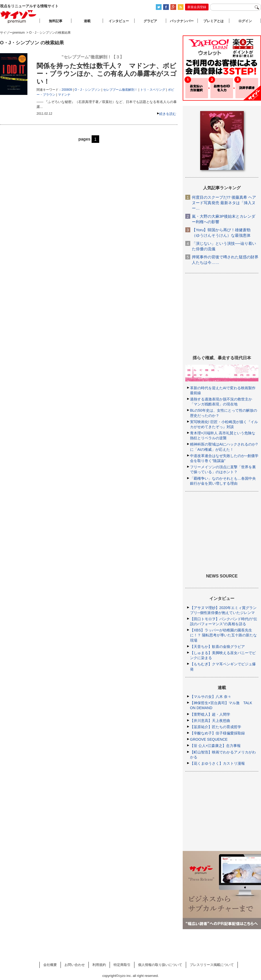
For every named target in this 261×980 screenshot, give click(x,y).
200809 (67, 90)
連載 (87, 21)
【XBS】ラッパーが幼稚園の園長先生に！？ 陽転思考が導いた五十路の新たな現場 (223, 635)
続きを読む (168, 114)
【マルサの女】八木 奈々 (211, 697)
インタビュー (119, 21)
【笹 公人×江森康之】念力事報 (215, 746)
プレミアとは (213, 21)
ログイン (245, 21)
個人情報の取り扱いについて (160, 965)
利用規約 (99, 965)
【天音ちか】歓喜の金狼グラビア (217, 647)
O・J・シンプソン (88, 90)
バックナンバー (182, 21)
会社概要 (50, 965)
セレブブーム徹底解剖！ (120, 90)
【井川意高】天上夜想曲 (210, 721)
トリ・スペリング (153, 90)
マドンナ (64, 95)
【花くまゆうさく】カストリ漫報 (217, 763)
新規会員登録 (197, 7)
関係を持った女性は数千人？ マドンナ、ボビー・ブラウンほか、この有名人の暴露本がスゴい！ (107, 74)
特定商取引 (122, 965)
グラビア (150, 21)
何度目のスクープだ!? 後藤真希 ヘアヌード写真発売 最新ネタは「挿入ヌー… (224, 203)
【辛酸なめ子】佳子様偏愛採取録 (217, 733)
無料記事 (56, 21)
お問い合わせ (75, 965)
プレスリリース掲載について (212, 965)
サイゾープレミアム (19, 17)
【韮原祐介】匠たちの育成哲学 (216, 727)
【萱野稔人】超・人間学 (210, 714)
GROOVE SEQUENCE (209, 739)
